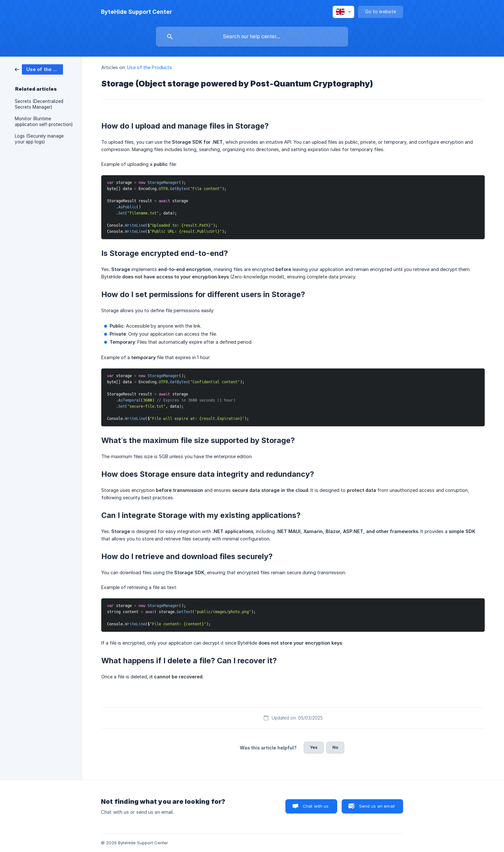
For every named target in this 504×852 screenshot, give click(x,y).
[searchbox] (252, 37)
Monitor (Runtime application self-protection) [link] (44, 122)
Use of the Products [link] (149, 67)
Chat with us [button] (316, 806)
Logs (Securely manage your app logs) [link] (39, 139)
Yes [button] (314, 747)
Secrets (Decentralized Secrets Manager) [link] (39, 104)
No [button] (335, 747)
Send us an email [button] (377, 806)
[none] (136, 12)
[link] (39, 69)
